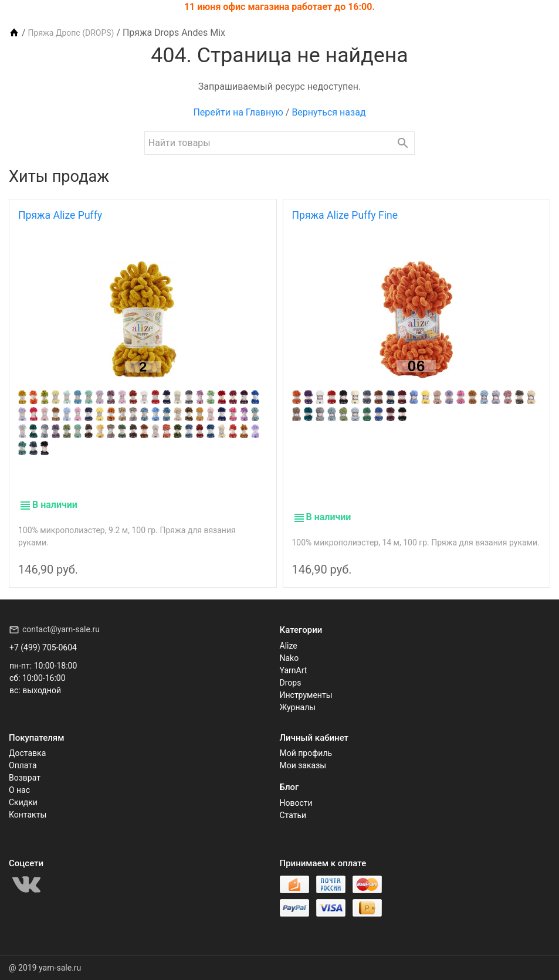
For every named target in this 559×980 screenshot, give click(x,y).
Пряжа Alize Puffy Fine (345, 215)
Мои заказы (303, 765)
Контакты (28, 815)
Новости (296, 803)
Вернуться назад (328, 112)
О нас (19, 790)
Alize (289, 646)
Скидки (23, 802)
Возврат (25, 778)
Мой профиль (306, 753)
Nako (289, 658)
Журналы (298, 707)
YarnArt (294, 670)
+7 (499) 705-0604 (43, 647)
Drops (291, 683)
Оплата (23, 765)
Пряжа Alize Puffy (60, 215)
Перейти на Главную (238, 112)
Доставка (27, 753)
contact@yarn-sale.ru (61, 629)
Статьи (293, 815)
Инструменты (306, 695)
